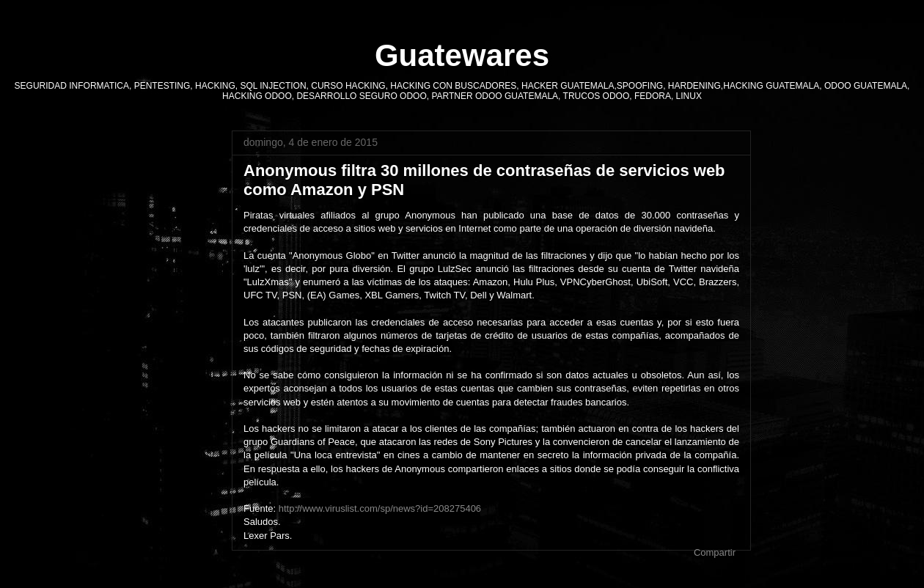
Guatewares (462, 55)
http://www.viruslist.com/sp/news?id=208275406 (380, 508)
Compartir (715, 552)
